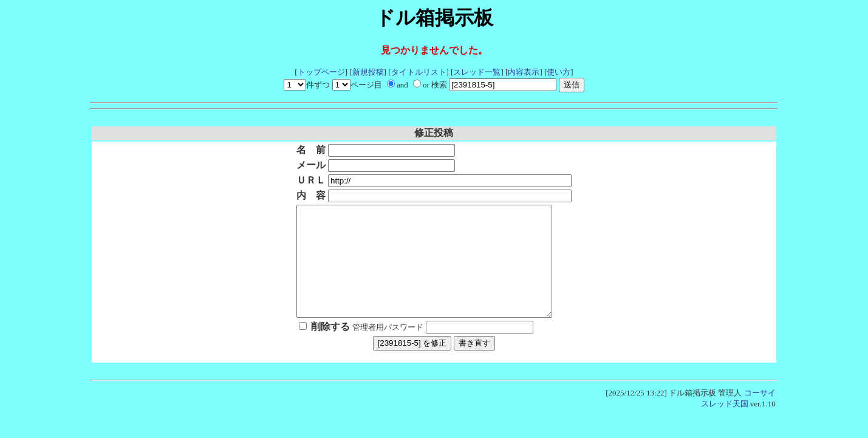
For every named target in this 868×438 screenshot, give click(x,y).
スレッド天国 (725, 426)
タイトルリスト (419, 72)
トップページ (321, 72)
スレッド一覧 (477, 72)
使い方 (559, 72)
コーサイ (760, 415)
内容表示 (524, 72)
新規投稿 (368, 72)
